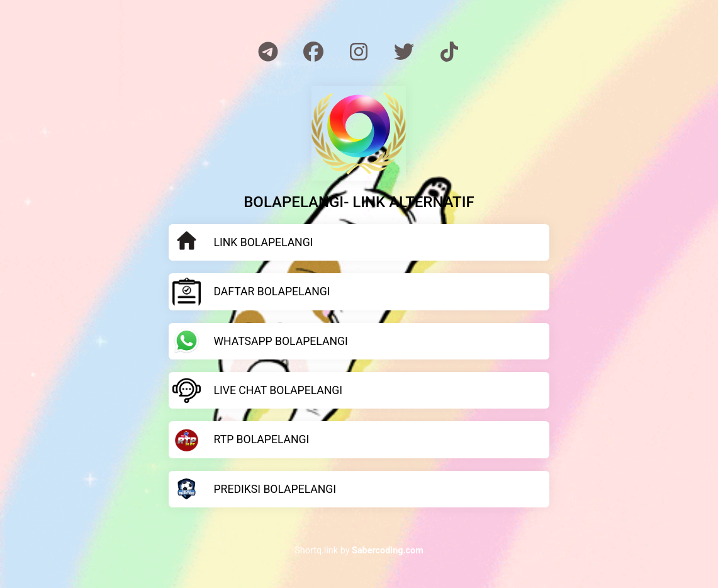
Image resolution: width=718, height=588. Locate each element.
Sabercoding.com (388, 551)
